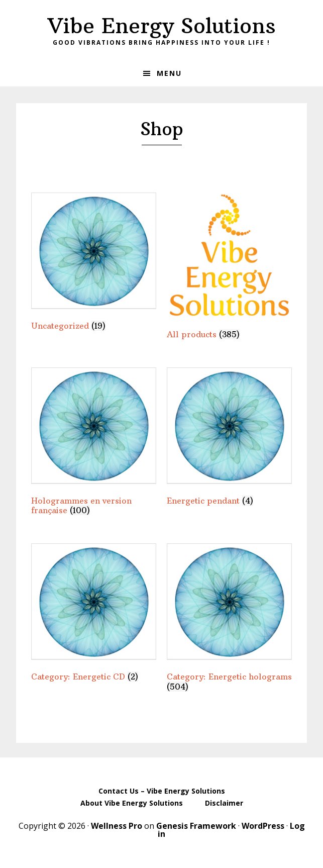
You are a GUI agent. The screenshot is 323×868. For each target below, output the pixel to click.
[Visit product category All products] (229, 268)
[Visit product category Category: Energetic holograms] (229, 619)
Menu (169, 73)
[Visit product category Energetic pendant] (229, 439)
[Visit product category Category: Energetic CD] (94, 614)
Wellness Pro (117, 826)
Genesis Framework (196, 826)
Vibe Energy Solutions (162, 26)
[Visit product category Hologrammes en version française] (94, 444)
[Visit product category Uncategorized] (94, 264)
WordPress (263, 826)
